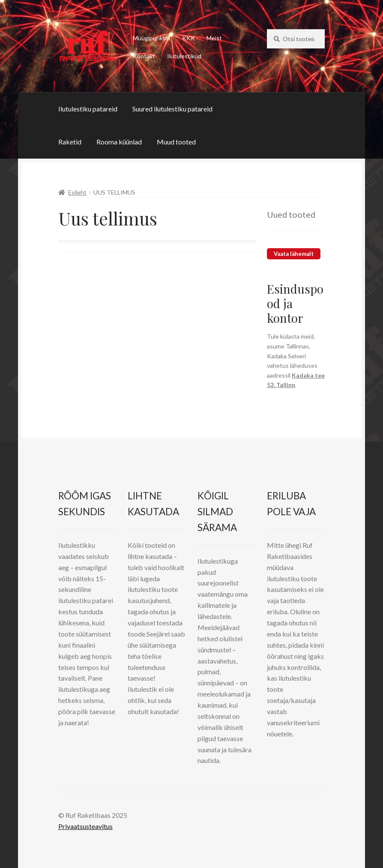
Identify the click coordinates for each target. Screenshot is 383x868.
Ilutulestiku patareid (88, 109)
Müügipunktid (151, 38)
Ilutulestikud (184, 56)
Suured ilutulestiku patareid (172, 109)
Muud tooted (176, 142)
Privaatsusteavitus (85, 826)
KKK (189, 38)
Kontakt (144, 56)
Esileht (77, 192)
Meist (214, 38)
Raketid (70, 142)
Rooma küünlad (119, 142)
